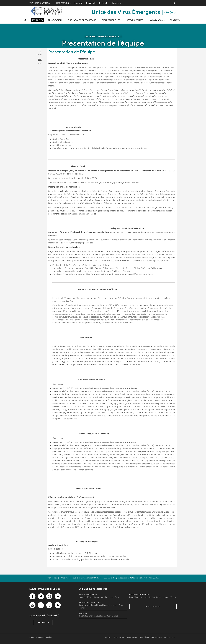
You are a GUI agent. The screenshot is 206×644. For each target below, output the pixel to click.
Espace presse (131, 637)
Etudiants (78, 3)
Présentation (55, 20)
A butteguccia (43, 623)
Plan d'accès (119, 637)
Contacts (175, 20)
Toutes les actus (153, 607)
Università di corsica (40, 3)
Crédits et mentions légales (41, 637)
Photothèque (144, 637)
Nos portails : (64, 3)
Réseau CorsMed (135, 20)
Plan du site (52, 578)
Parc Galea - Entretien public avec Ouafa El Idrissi (99, 616)
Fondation (116, 3)
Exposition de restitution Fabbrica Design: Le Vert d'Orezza (153, 597)
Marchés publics (170, 637)
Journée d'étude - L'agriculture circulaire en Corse (99, 597)
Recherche (104, 3)
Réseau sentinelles (110, 20)
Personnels (91, 3)
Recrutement (157, 637)
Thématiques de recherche (82, 20)
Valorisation (157, 20)
